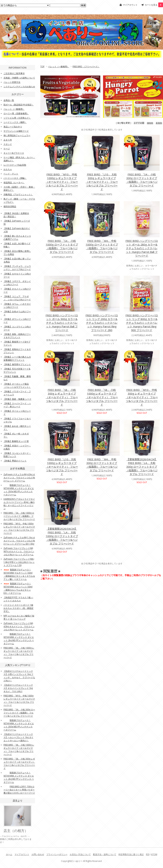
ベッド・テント (11, 174)
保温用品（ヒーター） (14, 183)
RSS (148, 854)
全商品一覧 (9, 100)
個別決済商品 (10, 206)
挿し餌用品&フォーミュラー (17, 135)
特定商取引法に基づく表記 (131, 854)
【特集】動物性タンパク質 (16, 441)
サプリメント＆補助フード (16, 131)
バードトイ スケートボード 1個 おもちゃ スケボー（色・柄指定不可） (18, 608)
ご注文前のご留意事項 (14, 73)
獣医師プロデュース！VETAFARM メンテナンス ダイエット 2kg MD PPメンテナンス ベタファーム (19, 639)
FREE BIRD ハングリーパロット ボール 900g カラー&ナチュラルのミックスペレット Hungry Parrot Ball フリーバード (62, 323)
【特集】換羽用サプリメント (17, 364)
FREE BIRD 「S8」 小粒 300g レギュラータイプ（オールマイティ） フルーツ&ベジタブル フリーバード (62, 397)
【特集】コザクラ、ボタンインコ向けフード (17, 283)
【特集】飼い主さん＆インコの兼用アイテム (17, 238)
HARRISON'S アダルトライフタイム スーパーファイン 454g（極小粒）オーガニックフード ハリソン (19, 504)
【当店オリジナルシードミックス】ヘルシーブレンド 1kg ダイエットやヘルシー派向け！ (18, 737)
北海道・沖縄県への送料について (19, 78)
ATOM (154, 854)
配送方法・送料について (105, 854)
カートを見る (154, 5)
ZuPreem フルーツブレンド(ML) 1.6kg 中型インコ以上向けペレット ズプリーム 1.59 (19, 562)
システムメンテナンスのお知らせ (19, 87)
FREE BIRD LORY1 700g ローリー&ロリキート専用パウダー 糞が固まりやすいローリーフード (19, 790)
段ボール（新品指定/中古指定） (19, 105)
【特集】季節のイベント (15, 461)
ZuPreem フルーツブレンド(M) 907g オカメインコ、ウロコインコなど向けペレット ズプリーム (19, 551)
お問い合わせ (38, 854)
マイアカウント (130, 5)
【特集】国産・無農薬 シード (17, 399)
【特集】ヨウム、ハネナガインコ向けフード (17, 306)
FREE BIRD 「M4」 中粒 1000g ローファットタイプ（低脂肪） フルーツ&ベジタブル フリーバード (102, 246)
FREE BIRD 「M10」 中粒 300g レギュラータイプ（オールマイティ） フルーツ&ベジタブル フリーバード (142, 397)
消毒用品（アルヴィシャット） (18, 194)
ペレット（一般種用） (59, 67)
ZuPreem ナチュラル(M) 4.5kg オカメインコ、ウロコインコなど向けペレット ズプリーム (19, 478)
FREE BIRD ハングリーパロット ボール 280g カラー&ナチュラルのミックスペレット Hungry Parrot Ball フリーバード (142, 248)
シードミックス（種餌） (15, 122)
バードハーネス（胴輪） (15, 178)
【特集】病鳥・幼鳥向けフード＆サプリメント (17, 336)
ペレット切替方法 (12, 82)
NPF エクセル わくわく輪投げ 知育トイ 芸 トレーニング (19, 617)
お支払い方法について (80, 854)
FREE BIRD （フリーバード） (86, 67)
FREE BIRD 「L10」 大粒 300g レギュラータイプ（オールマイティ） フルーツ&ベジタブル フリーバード (102, 182)
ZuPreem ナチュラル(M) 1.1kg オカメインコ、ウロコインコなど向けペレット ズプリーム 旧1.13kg (19, 541)
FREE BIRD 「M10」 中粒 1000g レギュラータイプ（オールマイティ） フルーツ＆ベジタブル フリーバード (62, 182)
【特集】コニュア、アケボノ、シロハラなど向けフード (17, 298)
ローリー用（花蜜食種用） (16, 113)
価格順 (150, 123)
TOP (42, 67)
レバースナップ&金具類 (15, 165)
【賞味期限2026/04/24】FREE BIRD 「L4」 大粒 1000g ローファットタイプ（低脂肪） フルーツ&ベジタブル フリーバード (62, 536)
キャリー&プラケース (14, 153)
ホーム (9, 854)
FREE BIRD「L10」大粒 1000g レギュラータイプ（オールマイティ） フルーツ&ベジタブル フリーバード (62, 467)
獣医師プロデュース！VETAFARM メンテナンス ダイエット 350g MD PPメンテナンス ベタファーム (19, 490)
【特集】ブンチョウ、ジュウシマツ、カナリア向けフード (17, 268)
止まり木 (8, 140)
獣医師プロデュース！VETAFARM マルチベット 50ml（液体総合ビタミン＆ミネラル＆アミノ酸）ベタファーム (19, 574)
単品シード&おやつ (13, 127)
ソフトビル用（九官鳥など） (17, 118)
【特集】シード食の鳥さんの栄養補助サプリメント (17, 358)
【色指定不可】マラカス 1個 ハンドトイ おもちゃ (18, 599)
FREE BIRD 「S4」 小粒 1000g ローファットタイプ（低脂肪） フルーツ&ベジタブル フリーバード (62, 246)
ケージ (7, 149)
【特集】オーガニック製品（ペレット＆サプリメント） (17, 385)
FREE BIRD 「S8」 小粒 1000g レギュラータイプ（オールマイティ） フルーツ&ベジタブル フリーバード (102, 397)
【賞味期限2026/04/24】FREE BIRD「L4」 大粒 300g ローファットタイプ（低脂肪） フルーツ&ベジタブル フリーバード (142, 467)
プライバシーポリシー (57, 854)
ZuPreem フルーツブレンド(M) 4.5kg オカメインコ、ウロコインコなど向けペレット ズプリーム (19, 626)
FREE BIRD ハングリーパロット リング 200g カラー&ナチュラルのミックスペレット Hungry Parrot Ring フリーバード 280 (102, 323)
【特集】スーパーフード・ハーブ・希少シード (17, 405)
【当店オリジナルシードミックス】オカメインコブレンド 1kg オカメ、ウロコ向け (18, 688)
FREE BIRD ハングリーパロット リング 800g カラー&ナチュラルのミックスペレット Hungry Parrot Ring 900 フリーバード (142, 323)
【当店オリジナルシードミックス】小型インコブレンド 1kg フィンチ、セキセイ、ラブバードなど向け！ (19, 676)
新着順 (159, 123)
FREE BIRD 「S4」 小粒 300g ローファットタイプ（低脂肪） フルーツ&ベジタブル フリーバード (142, 180)
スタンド (8, 144)
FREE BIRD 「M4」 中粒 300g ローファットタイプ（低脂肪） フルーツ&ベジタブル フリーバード (102, 465)
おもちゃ (8, 169)
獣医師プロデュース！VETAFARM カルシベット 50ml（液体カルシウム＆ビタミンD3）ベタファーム (18, 588)
